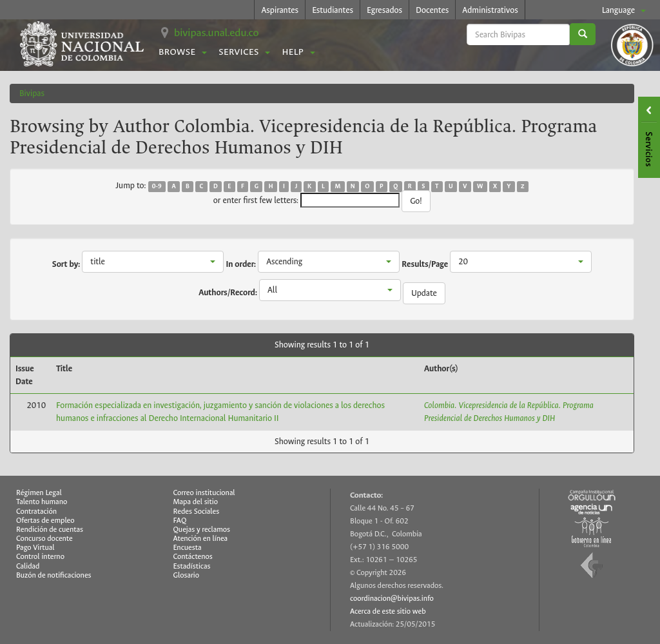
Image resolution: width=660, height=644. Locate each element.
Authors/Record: (228, 293)
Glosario (186, 575)
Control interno (40, 557)
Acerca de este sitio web (388, 611)
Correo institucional (204, 493)
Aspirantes (280, 10)
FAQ (180, 521)
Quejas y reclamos (202, 530)
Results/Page (425, 264)
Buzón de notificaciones (54, 575)
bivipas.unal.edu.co (217, 33)
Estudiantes (333, 10)
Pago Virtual (35, 548)
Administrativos (490, 10)
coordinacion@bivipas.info (392, 599)
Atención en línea (201, 539)
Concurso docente (44, 539)
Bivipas (32, 93)
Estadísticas (192, 566)
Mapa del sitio (196, 502)
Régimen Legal (39, 493)
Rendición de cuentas (50, 530)
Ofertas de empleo (45, 521)
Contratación (36, 512)
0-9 (157, 186)
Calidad (28, 566)
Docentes (432, 10)
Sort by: (66, 264)
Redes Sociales (197, 512)
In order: (241, 264)
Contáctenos (193, 557)
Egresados (384, 10)
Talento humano (42, 502)
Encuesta (188, 548)
